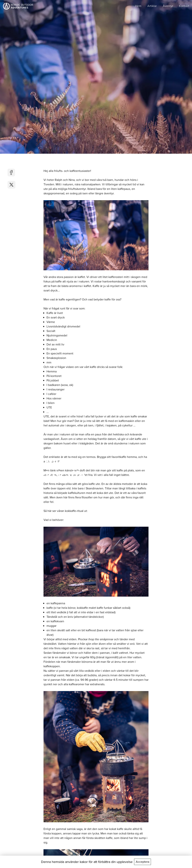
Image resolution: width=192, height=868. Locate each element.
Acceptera (142, 862)
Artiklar (152, 6)
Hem (138, 6)
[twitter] (11, 185)
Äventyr (168, 6)
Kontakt (184, 6)
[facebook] (11, 173)
